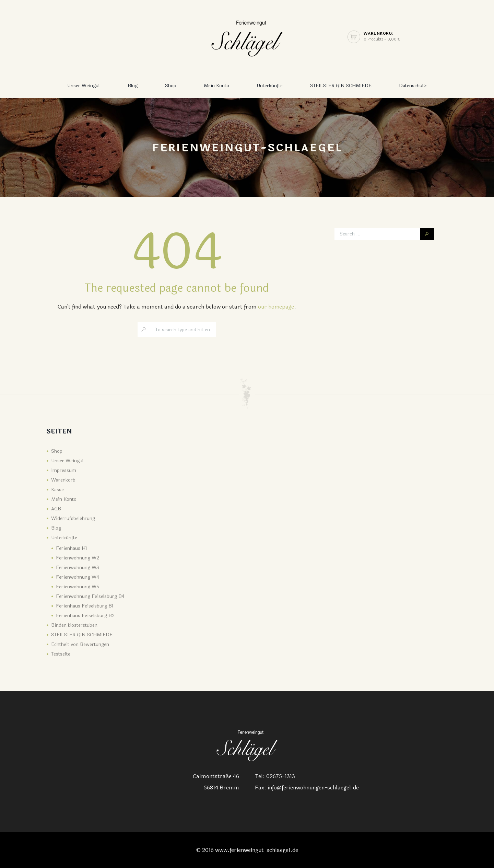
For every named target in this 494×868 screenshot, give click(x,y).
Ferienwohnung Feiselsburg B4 (90, 596)
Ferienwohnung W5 (78, 587)
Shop (171, 86)
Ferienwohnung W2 (78, 558)
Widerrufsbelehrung (73, 518)
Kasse (57, 490)
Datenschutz (413, 86)
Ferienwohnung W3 (78, 568)
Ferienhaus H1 (72, 548)
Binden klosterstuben (74, 625)
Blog (133, 86)
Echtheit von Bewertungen (80, 644)
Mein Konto (216, 86)
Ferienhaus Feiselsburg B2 (85, 616)
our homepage (276, 307)
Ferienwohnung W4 (78, 577)
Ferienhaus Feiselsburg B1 (85, 606)
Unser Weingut (84, 86)
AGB (56, 509)
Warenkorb (63, 480)
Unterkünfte (270, 86)
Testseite (61, 654)
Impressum (64, 470)
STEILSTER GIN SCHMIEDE (341, 86)
